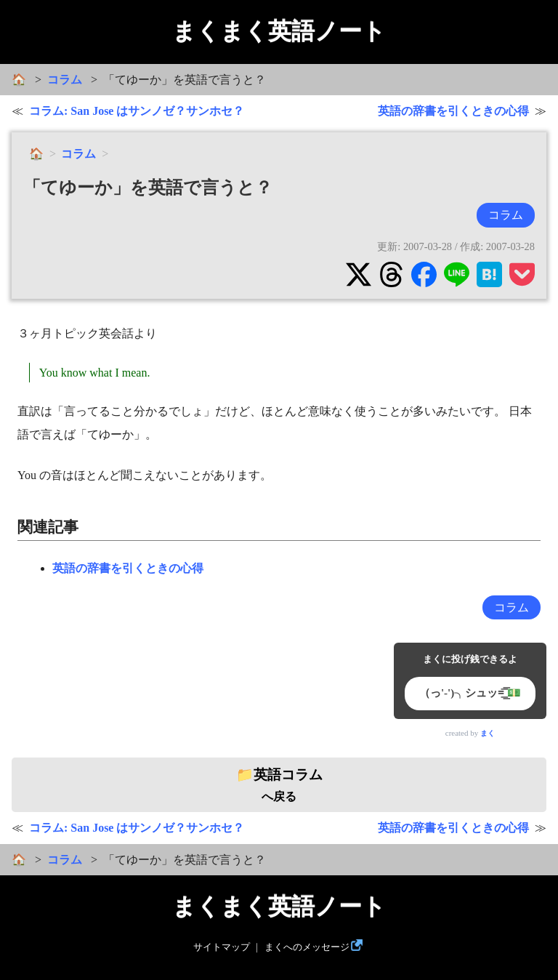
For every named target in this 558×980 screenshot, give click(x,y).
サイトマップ (222, 947)
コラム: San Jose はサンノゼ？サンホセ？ (137, 111)
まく (488, 733)
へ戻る (279, 785)
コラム (65, 80)
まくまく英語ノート (279, 31)
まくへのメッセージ (307, 947)
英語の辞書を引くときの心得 (453, 111)
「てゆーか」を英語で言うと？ (148, 188)
